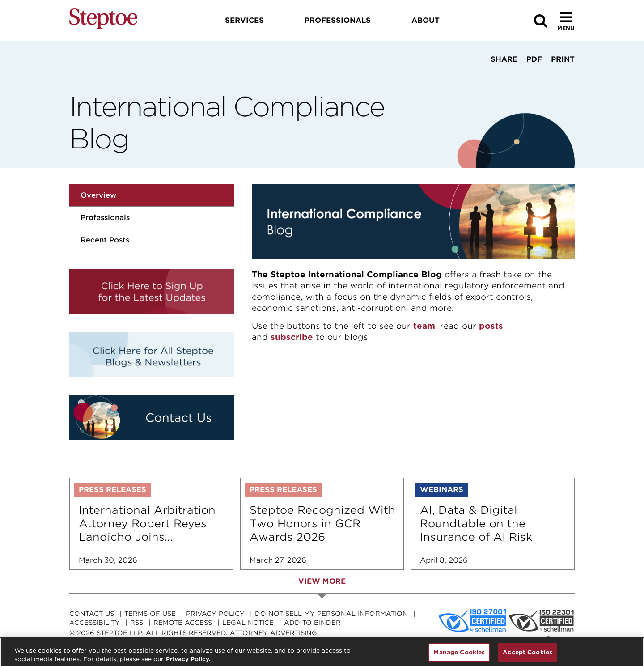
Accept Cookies (527, 656)
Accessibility (95, 623)
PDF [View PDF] (534, 59)
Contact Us (92, 614)
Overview (98, 195)
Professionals (105, 218)
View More (322, 581)
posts (491, 326)
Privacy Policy (215, 614)
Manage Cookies (459, 656)
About (426, 20)
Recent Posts (105, 240)
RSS (137, 623)
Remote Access (183, 623)
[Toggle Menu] (566, 21)
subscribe (292, 337)
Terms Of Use (150, 614)
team (424, 326)
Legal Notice (248, 623)
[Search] (541, 21)
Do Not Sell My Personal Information (331, 614)
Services (244, 20)
